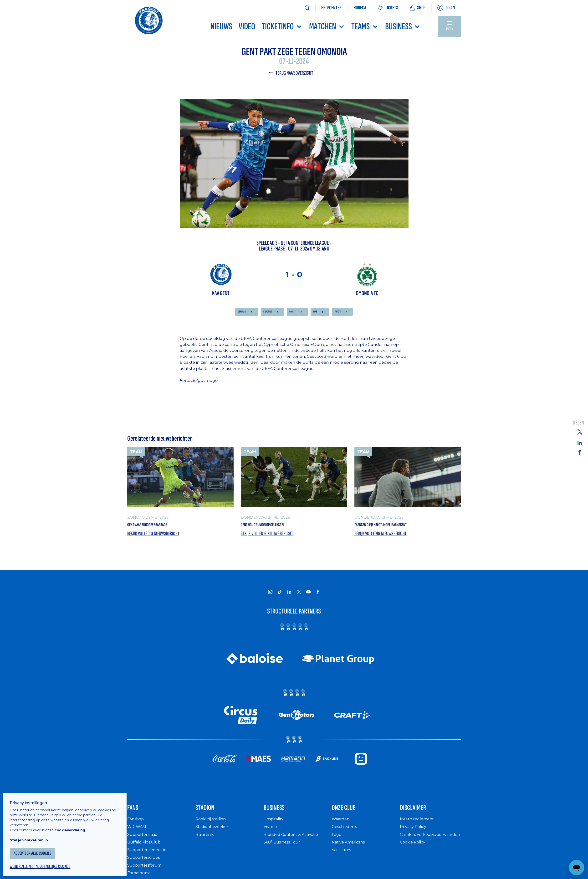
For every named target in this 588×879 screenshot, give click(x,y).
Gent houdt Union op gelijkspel (276, 527)
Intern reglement (418, 826)
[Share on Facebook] (580, 453)
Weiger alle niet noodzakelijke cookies (48, 861)
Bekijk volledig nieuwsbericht (156, 537)
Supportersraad (144, 842)
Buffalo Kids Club (146, 850)
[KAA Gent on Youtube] (308, 595)
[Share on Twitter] (580, 432)
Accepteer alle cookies (39, 847)
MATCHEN (327, 27)
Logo (337, 842)
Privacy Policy (415, 834)
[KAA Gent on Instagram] (270, 595)
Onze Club (349, 814)
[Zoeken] (307, 8)
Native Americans (351, 850)
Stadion (209, 814)
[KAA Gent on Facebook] (318, 595)
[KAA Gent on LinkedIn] (289, 595)
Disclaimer (419, 814)
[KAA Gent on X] (299, 595)
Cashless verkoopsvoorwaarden (424, 845)
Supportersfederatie (149, 857)
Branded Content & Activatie (294, 842)
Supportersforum (146, 873)
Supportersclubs (145, 865)
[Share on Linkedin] (580, 442)
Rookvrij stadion (213, 826)
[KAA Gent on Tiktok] (280, 595)
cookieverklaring (74, 824)
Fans (135, 814)
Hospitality (275, 826)
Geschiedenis (346, 834)
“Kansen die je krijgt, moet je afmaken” (398, 527)
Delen (578, 423)
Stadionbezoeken (214, 834)
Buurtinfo (206, 842)
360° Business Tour (284, 850)
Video (247, 27)
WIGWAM (138, 834)
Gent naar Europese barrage (160, 527)
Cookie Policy (414, 855)
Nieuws (221, 27)
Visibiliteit (274, 834)
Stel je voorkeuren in (33, 834)
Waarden (342, 826)
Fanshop (137, 826)
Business (403, 27)
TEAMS (365, 27)
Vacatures (343, 857)
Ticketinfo (282, 27)
